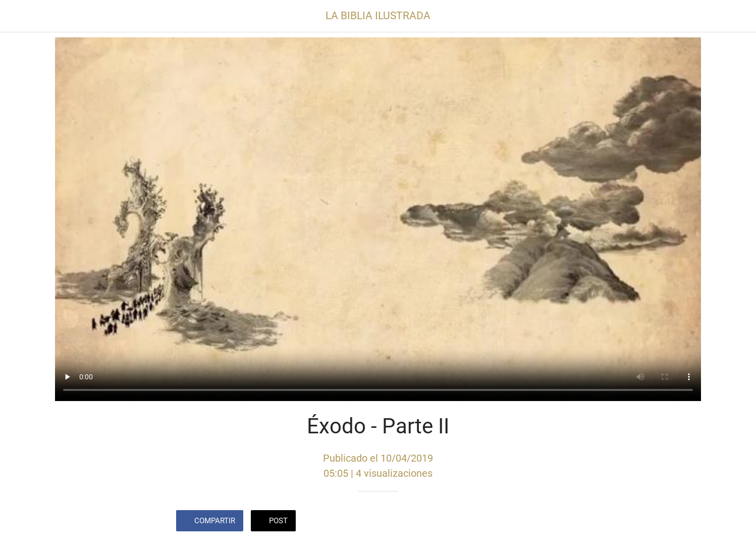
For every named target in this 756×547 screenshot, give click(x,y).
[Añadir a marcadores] (544, 522)
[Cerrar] (20, 16)
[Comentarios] (568, 522)
